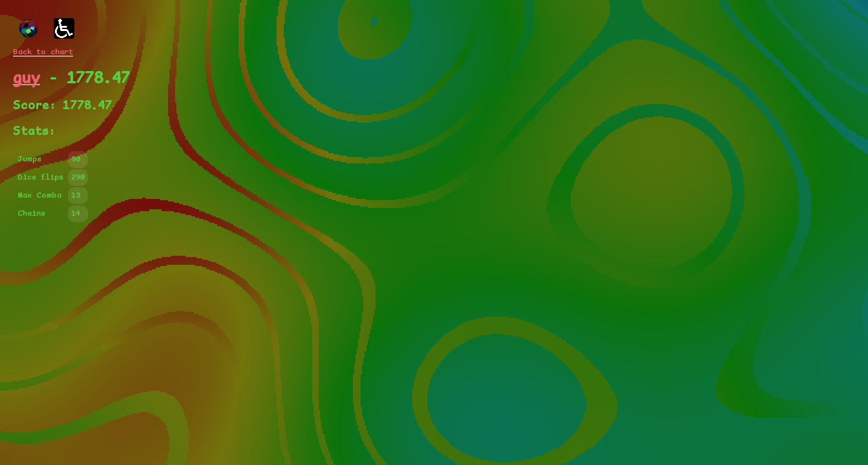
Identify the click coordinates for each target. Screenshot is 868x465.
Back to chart (43, 52)
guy (26, 78)
